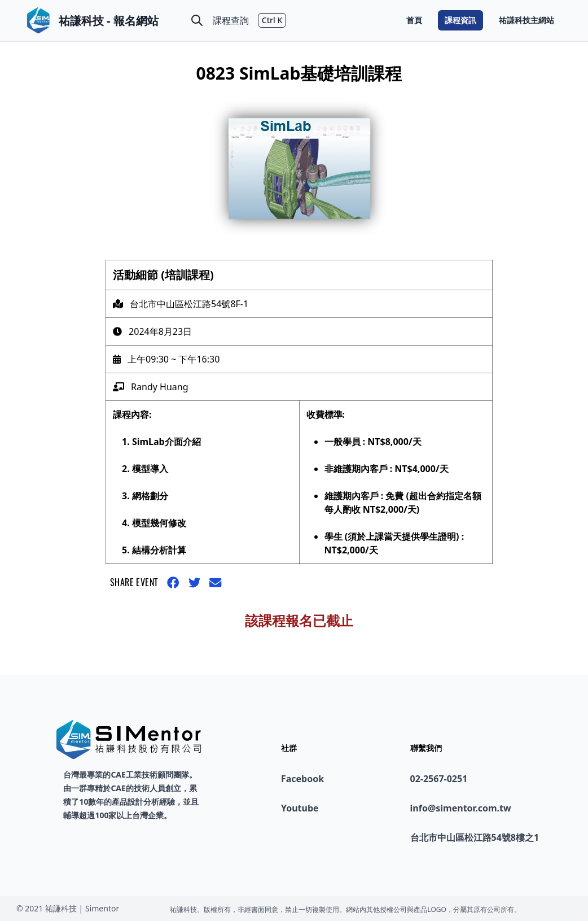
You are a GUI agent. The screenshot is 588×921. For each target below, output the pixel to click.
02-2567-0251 (439, 779)
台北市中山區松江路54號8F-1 (189, 304)
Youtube (300, 808)
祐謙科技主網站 (526, 20)
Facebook (302, 779)
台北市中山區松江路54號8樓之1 (475, 837)
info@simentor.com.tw (461, 808)
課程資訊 (460, 20)
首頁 (414, 20)
